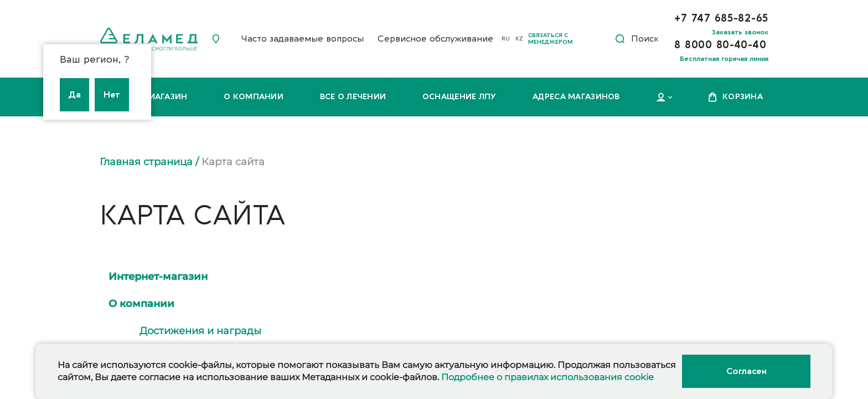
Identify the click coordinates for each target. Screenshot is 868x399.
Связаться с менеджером (551, 39)
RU (506, 39)
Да (74, 95)
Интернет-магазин (158, 277)
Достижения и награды (200, 331)
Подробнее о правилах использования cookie (547, 377)
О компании (254, 97)
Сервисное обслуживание (435, 39)
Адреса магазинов (576, 97)
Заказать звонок (740, 32)
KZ (519, 39)
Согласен (746, 371)
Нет (112, 95)
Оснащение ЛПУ (459, 97)
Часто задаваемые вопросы (302, 39)
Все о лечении (353, 97)
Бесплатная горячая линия (724, 59)
